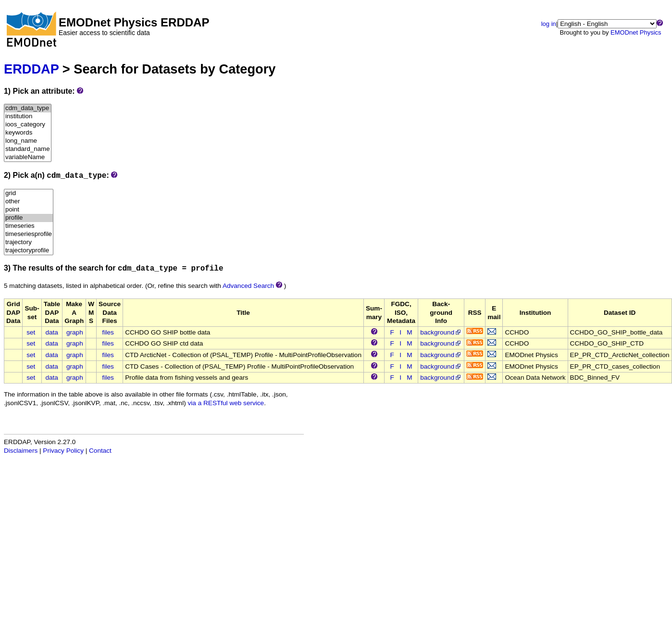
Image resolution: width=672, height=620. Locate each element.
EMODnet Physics (636, 32)
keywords (28, 133)
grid (29, 193)
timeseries (29, 226)
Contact (100, 451)
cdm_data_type (28, 108)
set (31, 332)
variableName (28, 157)
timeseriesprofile (29, 234)
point (29, 210)
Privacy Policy (63, 451)
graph (75, 332)
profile (29, 218)
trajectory (29, 242)
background (441, 332)
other (29, 202)
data (51, 332)
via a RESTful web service (226, 403)
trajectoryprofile (29, 251)
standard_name (28, 149)
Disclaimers (21, 451)
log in (549, 24)
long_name (28, 141)
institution (28, 117)
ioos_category (28, 125)
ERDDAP (31, 69)
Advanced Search (248, 286)
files (108, 332)
